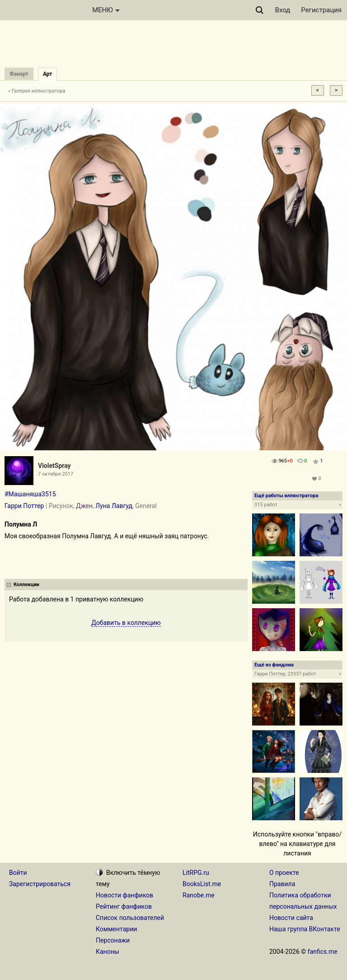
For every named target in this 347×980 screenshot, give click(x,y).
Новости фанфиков (124, 895)
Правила (282, 884)
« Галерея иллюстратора (37, 91)
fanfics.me (323, 952)
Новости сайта (291, 918)
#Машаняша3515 (30, 494)
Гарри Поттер (24, 506)
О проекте (284, 873)
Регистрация (321, 10)
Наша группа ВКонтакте (305, 929)
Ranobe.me (199, 895)
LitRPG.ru (196, 873)
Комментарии (116, 929)
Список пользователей (130, 918)
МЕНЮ (106, 10)
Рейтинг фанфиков (124, 906)
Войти (18, 873)
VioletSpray (54, 466)
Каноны (108, 952)
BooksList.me (202, 884)
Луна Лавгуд (114, 506)
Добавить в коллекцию (126, 623)
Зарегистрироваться (40, 884)
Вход (283, 10)
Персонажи (113, 940)
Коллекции (26, 585)
